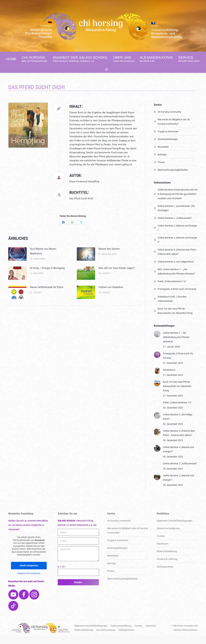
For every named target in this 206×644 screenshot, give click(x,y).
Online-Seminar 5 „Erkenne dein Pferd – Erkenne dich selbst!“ (178, 260)
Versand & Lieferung (167, 567)
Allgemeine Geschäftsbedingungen (174, 529)
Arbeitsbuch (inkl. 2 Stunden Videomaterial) (172, 307)
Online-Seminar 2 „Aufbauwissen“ (175, 226)
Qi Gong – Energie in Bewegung (47, 276)
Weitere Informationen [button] (29, 582)
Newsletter (163, 155)
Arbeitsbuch (169, 378)
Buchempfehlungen (168, 147)
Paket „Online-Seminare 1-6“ (172, 290)
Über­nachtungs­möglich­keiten (173, 178)
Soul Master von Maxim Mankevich (43, 259)
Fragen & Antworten (168, 140)
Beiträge (162, 163)
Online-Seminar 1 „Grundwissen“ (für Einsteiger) (176, 216)
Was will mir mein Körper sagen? (117, 276)
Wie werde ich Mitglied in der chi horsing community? (174, 130)
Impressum (162, 552)
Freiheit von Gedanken (111, 295)
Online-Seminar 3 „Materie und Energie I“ (177, 236)
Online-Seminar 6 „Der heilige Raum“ (176, 270)
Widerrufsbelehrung (167, 560)
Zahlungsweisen (165, 575)
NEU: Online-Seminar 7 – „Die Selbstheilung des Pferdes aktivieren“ (176, 280)
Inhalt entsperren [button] (29, 574)
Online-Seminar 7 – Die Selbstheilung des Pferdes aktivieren (176, 345)
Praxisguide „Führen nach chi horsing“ (177, 297)
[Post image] (17, 262)
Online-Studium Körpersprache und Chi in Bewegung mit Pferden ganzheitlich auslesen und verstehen (178, 202)
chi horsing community (169, 120)
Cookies (161, 544)
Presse (161, 170)
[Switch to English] (158, 4)
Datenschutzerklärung (168, 537)
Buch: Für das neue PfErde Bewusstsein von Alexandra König (175, 319)
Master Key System (109, 257)
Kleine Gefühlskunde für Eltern (47, 295)
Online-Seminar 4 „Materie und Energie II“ (177, 248)
